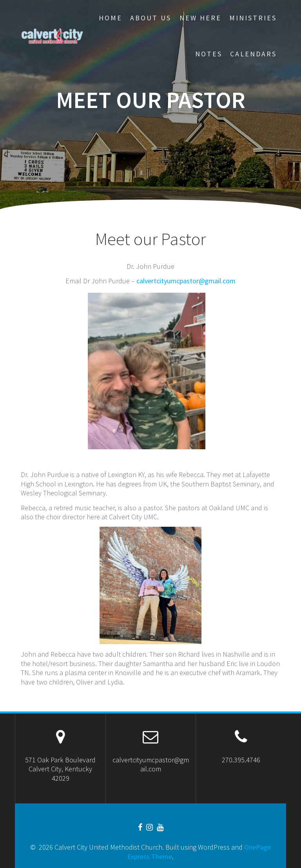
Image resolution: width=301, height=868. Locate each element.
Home (111, 18)
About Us (151, 18)
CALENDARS (253, 54)
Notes (209, 54)
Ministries (253, 18)
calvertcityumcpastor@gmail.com (186, 281)
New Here (200, 18)
